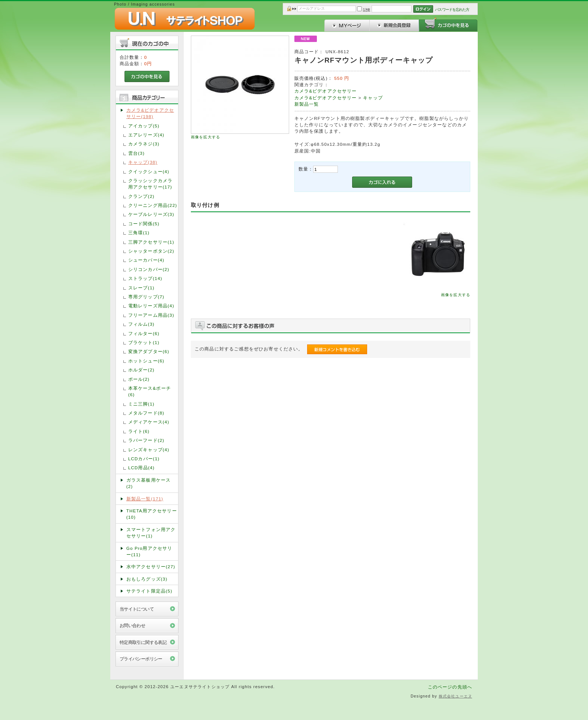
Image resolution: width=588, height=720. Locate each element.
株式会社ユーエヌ (455, 696)
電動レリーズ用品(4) (151, 306)
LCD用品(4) (142, 468)
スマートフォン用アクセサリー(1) (151, 533)
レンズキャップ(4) (149, 450)
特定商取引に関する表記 (143, 642)
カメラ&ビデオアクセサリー (326, 91)
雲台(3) (136, 153)
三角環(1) (139, 233)
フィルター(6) (144, 333)
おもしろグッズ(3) (147, 579)
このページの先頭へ (450, 687)
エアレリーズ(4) (146, 135)
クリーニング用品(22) (153, 205)
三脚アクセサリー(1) (151, 242)
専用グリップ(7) (146, 297)
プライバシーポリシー (141, 659)
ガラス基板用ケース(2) (148, 483)
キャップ (373, 98)
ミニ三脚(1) (141, 404)
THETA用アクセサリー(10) (152, 514)
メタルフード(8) (146, 413)
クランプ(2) (141, 196)
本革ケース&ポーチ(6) (150, 391)
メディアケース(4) (149, 422)
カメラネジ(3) (144, 144)
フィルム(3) (141, 324)
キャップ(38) (143, 162)
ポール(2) (139, 379)
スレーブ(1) (141, 288)
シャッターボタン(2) (151, 251)
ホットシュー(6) (146, 361)
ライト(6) (139, 431)
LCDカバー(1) (144, 459)
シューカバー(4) (146, 260)
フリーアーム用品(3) (151, 315)
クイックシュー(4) (149, 171)
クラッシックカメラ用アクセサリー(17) (150, 184)
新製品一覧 (307, 104)
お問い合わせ (133, 625)
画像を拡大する (205, 137)
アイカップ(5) (144, 126)
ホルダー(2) (141, 370)
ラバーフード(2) (146, 440)
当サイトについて (137, 609)
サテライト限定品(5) (149, 591)
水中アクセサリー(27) (151, 567)
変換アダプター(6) (149, 351)
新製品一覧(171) (145, 499)
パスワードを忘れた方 (452, 10)
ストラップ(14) (145, 278)
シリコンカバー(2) (149, 269)
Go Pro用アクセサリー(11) (149, 551)
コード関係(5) (144, 224)
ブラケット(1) (144, 342)
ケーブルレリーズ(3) (151, 214)
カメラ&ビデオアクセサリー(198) (150, 113)
